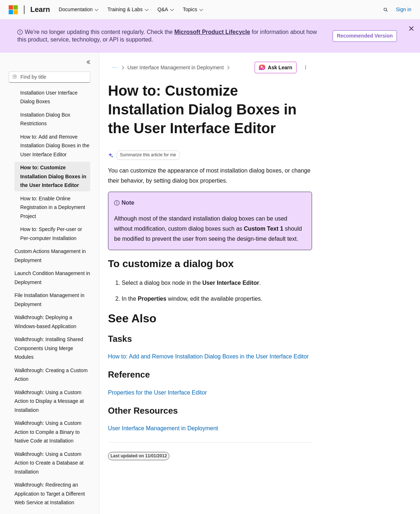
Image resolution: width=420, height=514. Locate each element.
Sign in (404, 9)
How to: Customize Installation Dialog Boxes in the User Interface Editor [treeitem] (53, 156)
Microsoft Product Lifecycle (212, 32)
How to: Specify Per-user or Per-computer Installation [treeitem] (51, 214)
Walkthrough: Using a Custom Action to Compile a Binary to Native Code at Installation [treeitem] (48, 412)
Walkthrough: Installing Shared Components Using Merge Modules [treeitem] (49, 328)
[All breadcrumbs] (114, 67)
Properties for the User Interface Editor (157, 393)
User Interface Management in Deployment (176, 67)
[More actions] (306, 67)
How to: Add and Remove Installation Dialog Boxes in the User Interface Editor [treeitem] (55, 126)
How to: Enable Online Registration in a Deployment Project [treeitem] (53, 188)
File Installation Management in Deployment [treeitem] (49, 280)
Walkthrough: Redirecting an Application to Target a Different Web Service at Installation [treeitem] (50, 474)
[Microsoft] (13, 10)
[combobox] (49, 77)
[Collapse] (88, 62)
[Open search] (386, 10)
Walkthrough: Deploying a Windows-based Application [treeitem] (45, 302)
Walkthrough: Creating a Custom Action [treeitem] (51, 355)
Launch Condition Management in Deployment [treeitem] (52, 258)
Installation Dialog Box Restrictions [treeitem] (45, 99)
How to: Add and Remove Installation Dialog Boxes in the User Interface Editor (208, 356)
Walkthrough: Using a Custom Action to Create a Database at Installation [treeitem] (49, 443)
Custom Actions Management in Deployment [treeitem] (50, 236)
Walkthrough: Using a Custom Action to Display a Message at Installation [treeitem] (49, 381)
